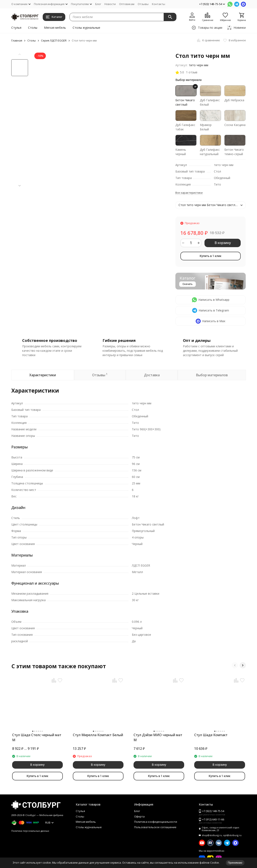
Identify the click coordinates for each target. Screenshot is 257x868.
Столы (33, 28)
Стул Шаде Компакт (211, 735)
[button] (20, 186)
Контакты (159, 4)
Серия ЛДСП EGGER (54, 40)
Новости (110, 4)
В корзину (223, 243)
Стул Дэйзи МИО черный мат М (158, 737)
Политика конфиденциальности (156, 822)
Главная (17, 40)
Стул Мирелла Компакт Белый (98, 735)
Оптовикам (127, 4)
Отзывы (143, 4)
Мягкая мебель (55, 28)
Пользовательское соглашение (155, 827)
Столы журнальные (86, 28)
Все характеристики (189, 193)
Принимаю (235, 863)
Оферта (139, 816)
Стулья (16, 28)
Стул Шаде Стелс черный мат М (37, 737)
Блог (98, 4)
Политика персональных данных (30, 831)
